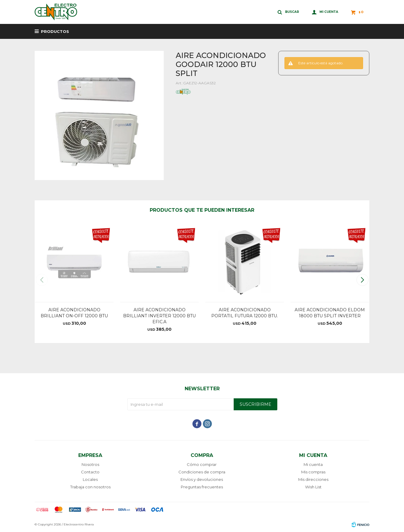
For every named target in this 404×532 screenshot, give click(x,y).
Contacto (90, 472)
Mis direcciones (313, 479)
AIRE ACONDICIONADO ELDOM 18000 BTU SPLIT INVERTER (330, 313)
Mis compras (313, 472)
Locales (90, 479)
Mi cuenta (313, 464)
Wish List (313, 487)
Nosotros (90, 464)
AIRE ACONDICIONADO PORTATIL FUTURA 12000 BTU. (245, 313)
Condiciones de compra (202, 472)
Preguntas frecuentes (202, 487)
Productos (55, 31)
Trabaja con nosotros (90, 487)
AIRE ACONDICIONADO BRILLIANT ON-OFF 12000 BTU (74, 313)
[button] (362, 280)
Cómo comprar (202, 464)
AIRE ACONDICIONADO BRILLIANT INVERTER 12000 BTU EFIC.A (159, 316)
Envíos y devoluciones (202, 479)
